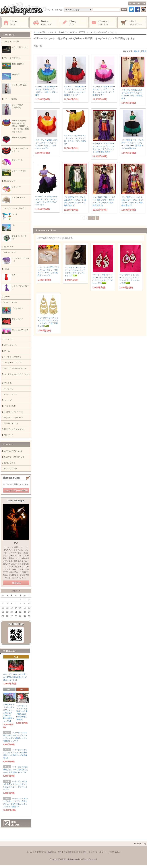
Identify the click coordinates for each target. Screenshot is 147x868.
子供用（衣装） (11, 406)
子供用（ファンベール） (14, 412)
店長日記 (16, 583)
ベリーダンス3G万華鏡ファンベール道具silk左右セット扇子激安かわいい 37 (16, 770)
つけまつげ (9, 389)
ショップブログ (11, 469)
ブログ (74, 22)
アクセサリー (10, 339)
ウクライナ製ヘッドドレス (15, 368)
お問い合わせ (103, 22)
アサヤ (7, 297)
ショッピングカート (132, 22)
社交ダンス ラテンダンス (15, 429)
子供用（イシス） (12, 423)
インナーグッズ (11, 394)
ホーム (15, 22)
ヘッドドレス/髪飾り (13, 357)
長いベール (9, 247)
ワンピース (9, 435)
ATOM (15, 825)
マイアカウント (137, 4)
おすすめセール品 (12, 41)
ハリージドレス (11, 252)
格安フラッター (12, 181)
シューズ (8, 400)
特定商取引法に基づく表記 (75, 852)
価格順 (137, 51)
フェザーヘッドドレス (13, 363)
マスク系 (8, 383)
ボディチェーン (11, 345)
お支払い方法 (40, 852)
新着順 (144, 51)
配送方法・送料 (55, 852)
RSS (13, 822)
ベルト (7, 269)
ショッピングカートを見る (16, 490)
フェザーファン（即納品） (15, 208)
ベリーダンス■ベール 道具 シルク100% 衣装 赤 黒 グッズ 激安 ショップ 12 (15, 677)
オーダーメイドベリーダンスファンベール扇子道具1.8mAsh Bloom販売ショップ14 (9, 713)
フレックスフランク (12, 58)
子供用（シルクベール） (14, 418)
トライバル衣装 (11, 99)
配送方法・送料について (14, 457)
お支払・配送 (44, 22)
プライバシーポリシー (98, 852)
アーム (7, 351)
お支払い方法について (13, 451)
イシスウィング (11, 302)
